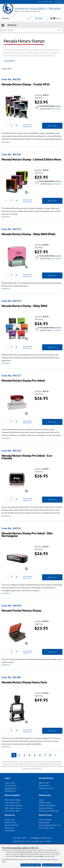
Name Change (44, 822)
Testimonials (10, 831)
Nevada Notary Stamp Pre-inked (23, 380)
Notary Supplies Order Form (50, 825)
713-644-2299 (46, 2)
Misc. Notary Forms (47, 828)
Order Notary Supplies (14, 805)
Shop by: (12, 25)
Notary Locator (11, 822)
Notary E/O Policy (46, 788)
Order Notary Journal (13, 808)
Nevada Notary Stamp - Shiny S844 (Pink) (28, 234)
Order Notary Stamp (13, 800)
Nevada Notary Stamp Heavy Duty (24, 682)
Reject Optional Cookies (52, 865)
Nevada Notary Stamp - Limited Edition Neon (31, 159)
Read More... (10, 61)
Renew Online (44, 785)
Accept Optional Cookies (31, 865)
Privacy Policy (10, 785)
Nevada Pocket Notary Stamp (21, 610)
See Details (56, 109)
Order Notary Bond (12, 811)
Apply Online (44, 783)
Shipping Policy (11, 788)
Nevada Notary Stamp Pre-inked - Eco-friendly (27, 457)
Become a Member (46, 808)
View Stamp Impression (28, 126)
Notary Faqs (10, 820)
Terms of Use (38, 859)
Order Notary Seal (12, 803)
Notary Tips (9, 828)
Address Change (45, 820)
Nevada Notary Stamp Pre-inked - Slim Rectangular (27, 535)
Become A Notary (12, 825)
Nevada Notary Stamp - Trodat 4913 (25, 84)
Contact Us (59, 2)
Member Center (45, 803)
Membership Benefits (47, 805)
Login (41, 800)
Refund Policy (10, 791)
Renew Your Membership (48, 811)
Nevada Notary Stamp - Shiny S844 (24, 306)
